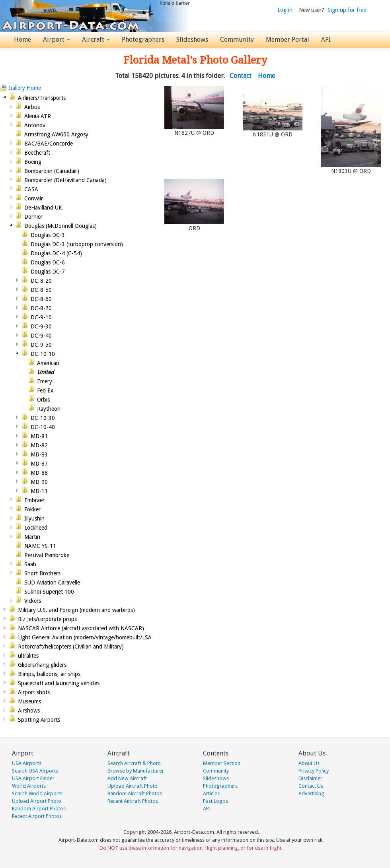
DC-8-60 (41, 299)
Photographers (143, 40)
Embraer (34, 500)
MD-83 (39, 454)
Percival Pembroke (47, 555)
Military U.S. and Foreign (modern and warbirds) (76, 610)
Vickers (33, 601)
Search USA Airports (35, 771)
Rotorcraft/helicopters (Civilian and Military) (71, 647)
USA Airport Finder (33, 778)
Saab (30, 564)
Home (22, 40)
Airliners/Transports (42, 98)
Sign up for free (347, 10)
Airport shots (34, 692)
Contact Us (311, 786)
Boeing (33, 162)
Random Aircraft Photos (135, 793)
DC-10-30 (43, 418)
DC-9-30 (41, 326)
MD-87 (39, 464)
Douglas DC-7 (48, 272)
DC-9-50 (41, 345)
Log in (285, 10)
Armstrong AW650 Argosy (56, 134)
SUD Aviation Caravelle (52, 583)
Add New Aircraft (127, 778)
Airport (57, 40)
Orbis (43, 400)
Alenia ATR (38, 116)
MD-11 (39, 491)
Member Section (222, 763)
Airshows (29, 711)
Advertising (311, 793)
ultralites (28, 656)
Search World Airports (37, 793)
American (48, 363)
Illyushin (34, 518)
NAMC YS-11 (40, 546)
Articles (211, 793)
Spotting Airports (39, 720)
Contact (241, 76)
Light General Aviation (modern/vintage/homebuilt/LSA (85, 637)
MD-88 (39, 473)
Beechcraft (37, 153)
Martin (32, 537)
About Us (309, 763)
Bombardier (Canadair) (52, 171)
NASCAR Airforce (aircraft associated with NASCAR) (81, 628)
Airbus (32, 107)
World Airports (29, 786)
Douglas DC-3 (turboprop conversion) (77, 244)
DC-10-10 (43, 354)
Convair (34, 198)
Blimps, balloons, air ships (49, 674)
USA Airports (27, 763)
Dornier (33, 217)
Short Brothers (42, 573)
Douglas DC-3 (48, 235)
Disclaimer (310, 778)
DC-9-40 (41, 336)
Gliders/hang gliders (42, 665)
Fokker (32, 509)
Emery (45, 381)
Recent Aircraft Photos (133, 801)
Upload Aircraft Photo (133, 786)
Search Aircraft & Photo (134, 763)
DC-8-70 (41, 308)
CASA (31, 189)
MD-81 (39, 436)
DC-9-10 (41, 317)
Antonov (35, 125)
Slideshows (192, 40)
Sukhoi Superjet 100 (49, 592)
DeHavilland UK (43, 208)
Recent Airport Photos (37, 816)
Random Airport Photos (39, 809)
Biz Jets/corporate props (47, 619)
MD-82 (39, 445)
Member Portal (288, 40)
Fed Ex (45, 390)
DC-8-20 (41, 281)
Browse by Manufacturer (136, 771)
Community (237, 40)
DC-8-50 (41, 290)
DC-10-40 (43, 427)
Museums (29, 701)
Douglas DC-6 (48, 262)
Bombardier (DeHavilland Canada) (65, 180)
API (326, 40)
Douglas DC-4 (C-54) (56, 253)
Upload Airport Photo (37, 801)
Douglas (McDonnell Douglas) (60, 226)
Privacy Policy (314, 771)
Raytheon (49, 409)
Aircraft (96, 40)
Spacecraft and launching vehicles (59, 683)
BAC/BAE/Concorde (49, 144)
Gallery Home (25, 88)
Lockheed (36, 528)
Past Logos (215, 801)
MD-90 (39, 482)
